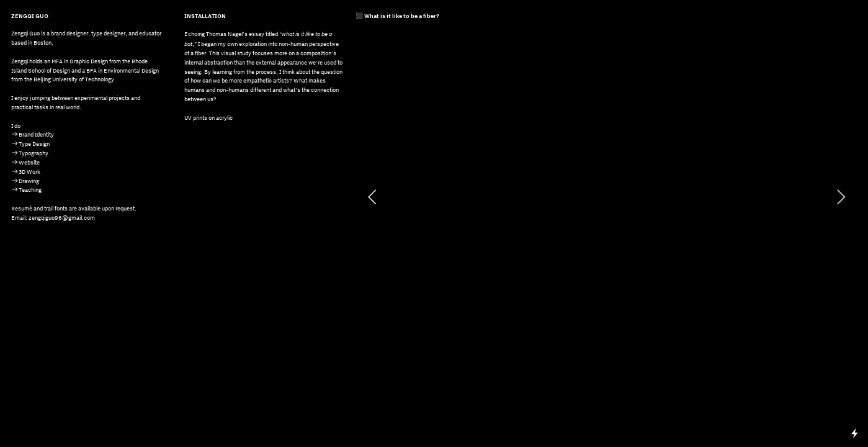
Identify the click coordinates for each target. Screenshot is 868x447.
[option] (607, 196)
